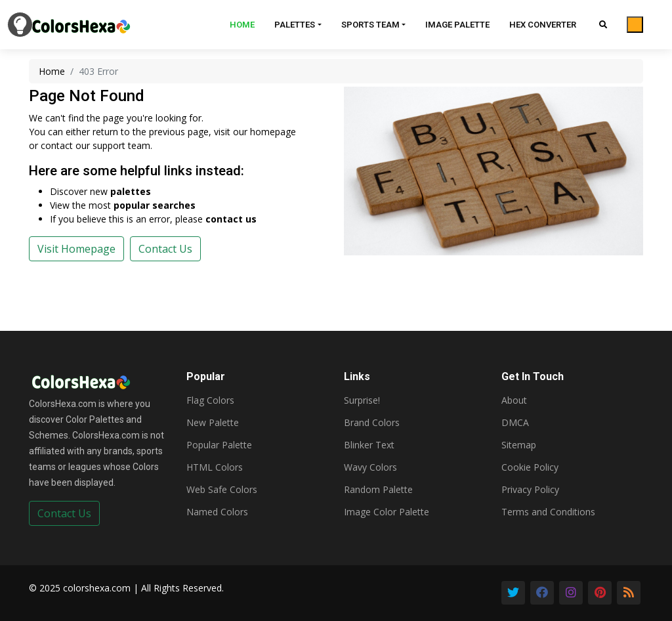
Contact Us (64, 513)
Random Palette (378, 490)
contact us (231, 219)
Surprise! (362, 400)
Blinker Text (369, 445)
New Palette (213, 423)
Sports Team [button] (370, 25)
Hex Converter (543, 25)
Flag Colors (210, 400)
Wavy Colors (370, 467)
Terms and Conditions (548, 512)
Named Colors (217, 512)
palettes (131, 191)
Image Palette (457, 25)
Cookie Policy (530, 467)
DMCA (515, 423)
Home (242, 25)
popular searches (155, 205)
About (514, 400)
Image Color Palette (387, 512)
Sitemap (519, 445)
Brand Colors (372, 423)
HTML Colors (215, 467)
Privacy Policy (530, 490)
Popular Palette (219, 445)
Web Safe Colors (222, 490)
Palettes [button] (295, 25)
